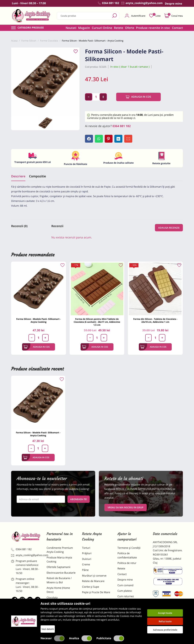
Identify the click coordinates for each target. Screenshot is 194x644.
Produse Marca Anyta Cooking (59, 560)
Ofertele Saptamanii (58, 567)
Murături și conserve (94, 576)
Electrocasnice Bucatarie (61, 573)
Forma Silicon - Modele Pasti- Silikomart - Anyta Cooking (39, 321)
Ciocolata (52, 598)
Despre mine (125, 580)
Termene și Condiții (129, 548)
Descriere (18, 176)
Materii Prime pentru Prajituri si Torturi (59, 605)
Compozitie (37, 176)
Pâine (85, 570)
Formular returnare (129, 602)
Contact (177, 28)
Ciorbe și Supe (91, 587)
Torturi (86, 548)
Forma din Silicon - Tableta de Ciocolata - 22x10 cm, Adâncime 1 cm (155, 321)
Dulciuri (87, 559)
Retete (119, 28)
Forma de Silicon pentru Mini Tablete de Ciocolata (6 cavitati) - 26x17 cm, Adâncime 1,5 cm (97, 322)
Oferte (130, 28)
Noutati (71, 28)
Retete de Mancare (93, 581)
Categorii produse (31, 28)
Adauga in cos (138, 97)
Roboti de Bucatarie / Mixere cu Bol (59, 580)
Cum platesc (125, 591)
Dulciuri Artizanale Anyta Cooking (61, 615)
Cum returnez (126, 597)
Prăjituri (87, 554)
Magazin (84, 28)
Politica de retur (127, 563)
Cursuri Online (102, 28)
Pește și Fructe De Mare (96, 593)
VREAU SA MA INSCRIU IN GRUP (125, 508)
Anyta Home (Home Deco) (58, 590)
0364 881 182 (122, 126)
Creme (86, 565)
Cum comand (125, 586)
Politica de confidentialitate (127, 556)
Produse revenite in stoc (153, 28)
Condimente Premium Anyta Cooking (60, 550)
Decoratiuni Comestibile (61, 623)
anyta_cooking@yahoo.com (26, 556)
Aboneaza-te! (79, 499)
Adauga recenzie (169, 228)
